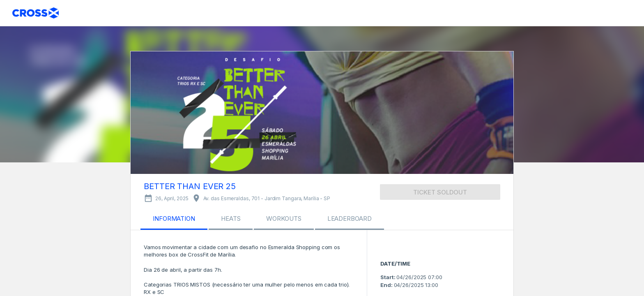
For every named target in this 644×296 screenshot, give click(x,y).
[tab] (174, 220)
